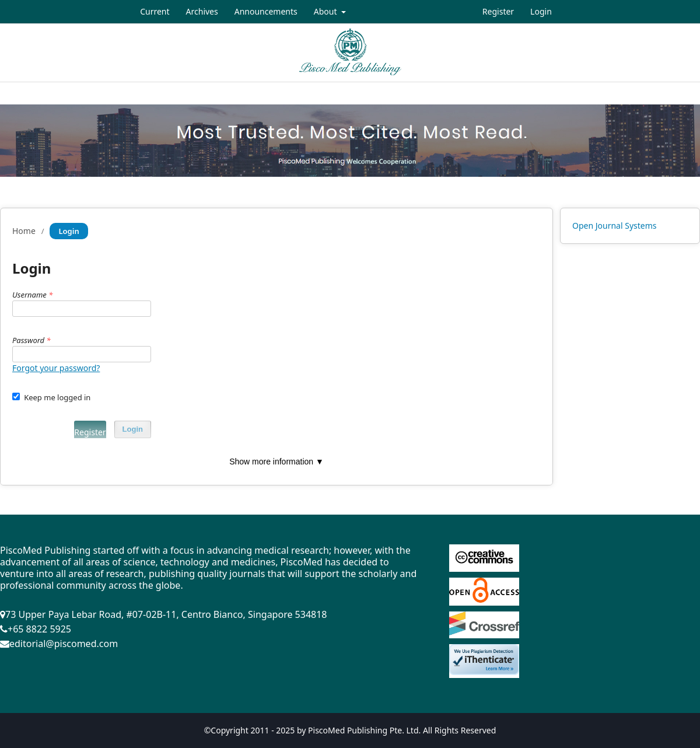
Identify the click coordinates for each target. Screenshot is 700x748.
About (326, 11)
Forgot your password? (56, 368)
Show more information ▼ (276, 462)
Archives (202, 11)
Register (498, 11)
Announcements (266, 11)
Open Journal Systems (615, 226)
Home (24, 231)
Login (541, 11)
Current (155, 11)
